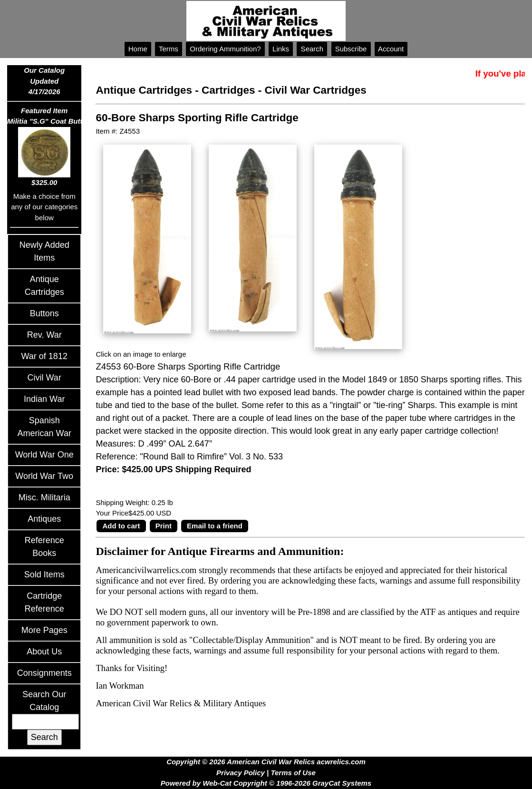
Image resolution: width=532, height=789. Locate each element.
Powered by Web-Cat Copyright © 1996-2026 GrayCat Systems (266, 783)
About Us (44, 652)
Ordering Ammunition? (225, 49)
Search (312, 49)
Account (391, 49)
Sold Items (44, 575)
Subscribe (351, 49)
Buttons (44, 313)
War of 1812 (44, 356)
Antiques (44, 519)
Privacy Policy (241, 773)
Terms (169, 49)
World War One (44, 455)
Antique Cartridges (144, 90)
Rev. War (44, 335)
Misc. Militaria (44, 497)
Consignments (44, 673)
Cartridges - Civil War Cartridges (284, 90)
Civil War (44, 378)
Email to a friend (215, 526)
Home (138, 49)
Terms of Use (293, 773)
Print (164, 526)
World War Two (44, 476)
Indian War (44, 399)
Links (281, 49)
